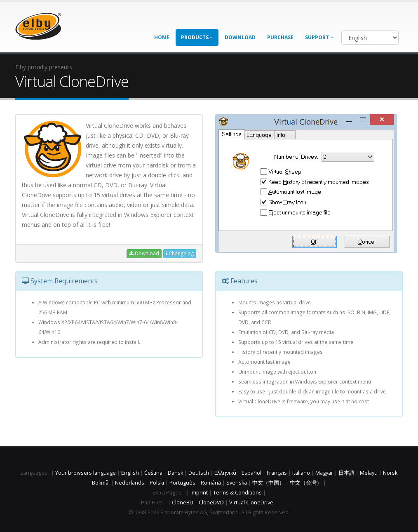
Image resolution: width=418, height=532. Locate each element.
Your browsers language (86, 473)
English (130, 473)
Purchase (280, 37)
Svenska (237, 483)
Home (162, 37)
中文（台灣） (306, 483)
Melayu (369, 473)
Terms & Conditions (237, 493)
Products (197, 37)
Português (182, 483)
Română (211, 483)
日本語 (346, 473)
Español (251, 473)
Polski (157, 483)
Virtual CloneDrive (251, 503)
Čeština (153, 473)
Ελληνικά (225, 473)
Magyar (324, 473)
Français (277, 473)
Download (240, 37)
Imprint (199, 493)
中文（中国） (268, 483)
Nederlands (130, 483)
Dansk (175, 473)
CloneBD (183, 503)
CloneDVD (211, 503)
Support (319, 37)
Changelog (180, 253)
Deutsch (199, 473)
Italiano (301, 473)
